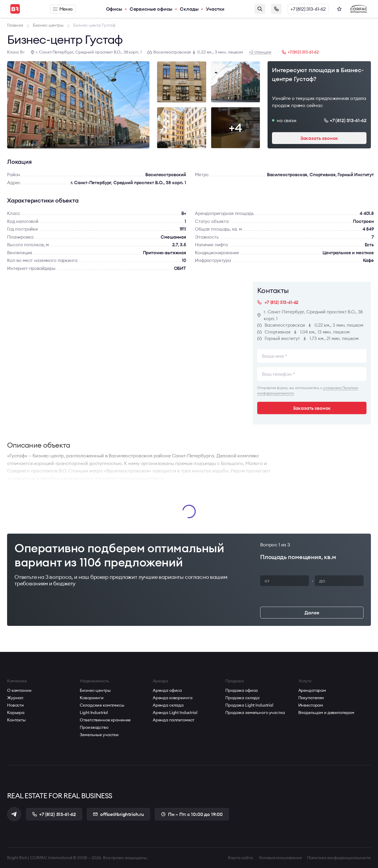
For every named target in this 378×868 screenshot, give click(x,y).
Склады (189, 9)
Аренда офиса (167, 690)
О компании (19, 690)
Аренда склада (168, 705)
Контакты (16, 720)
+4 (235, 128)
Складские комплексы (102, 705)
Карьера (16, 712)
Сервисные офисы (151, 9)
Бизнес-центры (95, 690)
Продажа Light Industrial (249, 705)
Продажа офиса (242, 690)
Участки (215, 9)
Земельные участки (99, 735)
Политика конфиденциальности (339, 858)
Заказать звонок (276, 9)
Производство (94, 727)
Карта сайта (240, 858)
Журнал (15, 698)
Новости (16, 705)
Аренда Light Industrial (175, 712)
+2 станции (260, 52)
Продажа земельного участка (255, 712)
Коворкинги (92, 698)
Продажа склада (242, 698)
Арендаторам (312, 690)
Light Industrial (94, 712)
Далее (312, 613)
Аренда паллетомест (173, 720)
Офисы (114, 9)
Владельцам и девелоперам (326, 712)
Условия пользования (280, 858)
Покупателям (311, 698)
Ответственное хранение (105, 720)
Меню (63, 9)
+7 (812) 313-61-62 (308, 9)
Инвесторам (311, 705)
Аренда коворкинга (173, 698)
